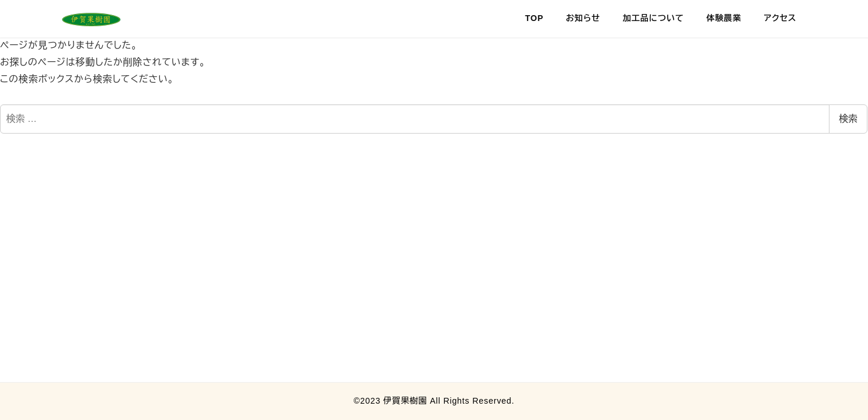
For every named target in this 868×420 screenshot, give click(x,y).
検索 (848, 119)
